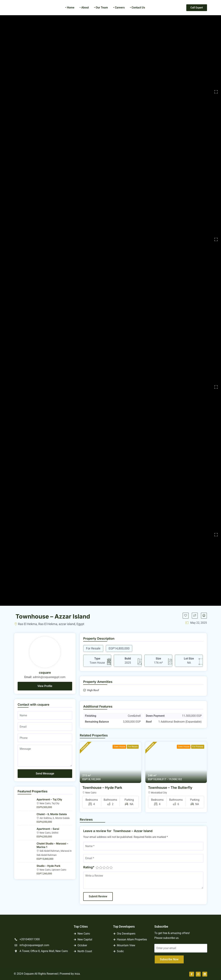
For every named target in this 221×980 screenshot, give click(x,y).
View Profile (45, 686)
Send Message (45, 774)
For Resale (133, 747)
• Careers (119, 8)
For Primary (198, 747)
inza (77, 974)
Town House (119, 747)
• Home (70, 8)
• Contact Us (137, 8)
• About (84, 8)
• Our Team (101, 8)
